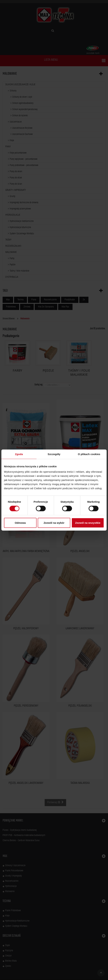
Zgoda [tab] (19, 454)
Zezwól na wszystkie (88, 523)
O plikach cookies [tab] (89, 454)
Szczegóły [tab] (54, 454)
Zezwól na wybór (54, 523)
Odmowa (20, 523)
